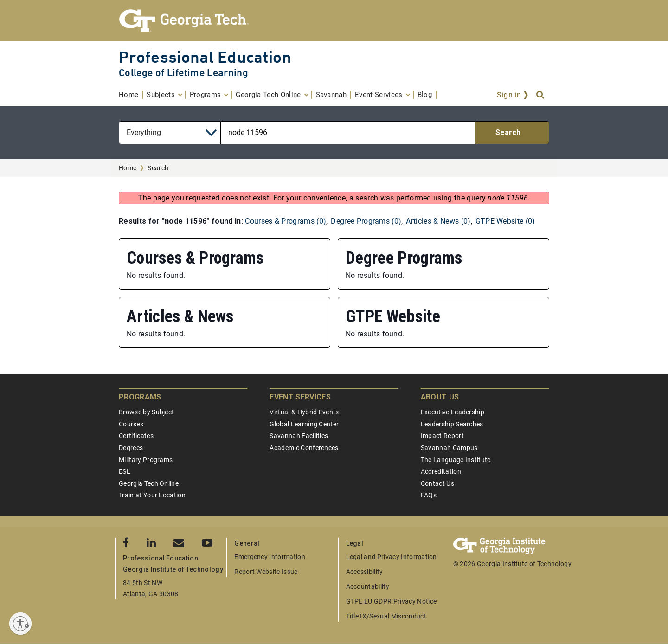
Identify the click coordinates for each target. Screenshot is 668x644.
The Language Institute (456, 460)
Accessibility (365, 572)
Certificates (136, 436)
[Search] (541, 95)
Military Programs (146, 460)
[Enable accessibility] (20, 624)
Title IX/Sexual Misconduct (386, 616)
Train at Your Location (152, 495)
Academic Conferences (304, 448)
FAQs (429, 495)
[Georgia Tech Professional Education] (334, 20)
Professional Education (205, 57)
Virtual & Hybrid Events (304, 412)
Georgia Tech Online (149, 483)
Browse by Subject (146, 412)
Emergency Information (270, 557)
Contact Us (437, 483)
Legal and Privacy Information (392, 557)
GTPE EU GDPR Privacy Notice (392, 601)
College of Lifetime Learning (183, 73)
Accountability (368, 586)
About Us (440, 397)
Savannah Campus (449, 448)
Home (128, 168)
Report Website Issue (266, 572)
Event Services (300, 397)
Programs (140, 397)
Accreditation (441, 471)
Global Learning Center (304, 424)
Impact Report (442, 436)
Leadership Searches (452, 424)
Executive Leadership (453, 412)
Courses (131, 424)
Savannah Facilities (299, 436)
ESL (125, 471)
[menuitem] (131, 95)
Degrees (131, 448)
